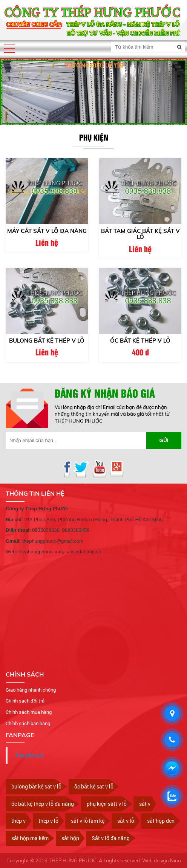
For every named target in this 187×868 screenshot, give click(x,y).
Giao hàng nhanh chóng (31, 690)
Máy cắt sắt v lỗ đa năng (47, 231)
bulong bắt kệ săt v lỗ (36, 786)
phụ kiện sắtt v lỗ (107, 804)
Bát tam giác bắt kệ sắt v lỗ (140, 234)
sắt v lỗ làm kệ (88, 821)
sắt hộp (70, 838)
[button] (9, 48)
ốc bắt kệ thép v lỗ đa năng (43, 804)
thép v (18, 821)
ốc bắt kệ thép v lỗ (140, 341)
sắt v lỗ (126, 821)
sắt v (145, 804)
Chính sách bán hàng (28, 723)
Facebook (30, 755)
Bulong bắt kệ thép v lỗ (47, 341)
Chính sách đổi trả (25, 701)
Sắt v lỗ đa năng (111, 838)
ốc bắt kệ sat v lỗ (94, 786)
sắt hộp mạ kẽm (30, 838)
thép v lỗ (48, 821)
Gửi (164, 440)
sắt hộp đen (161, 821)
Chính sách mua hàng (29, 712)
